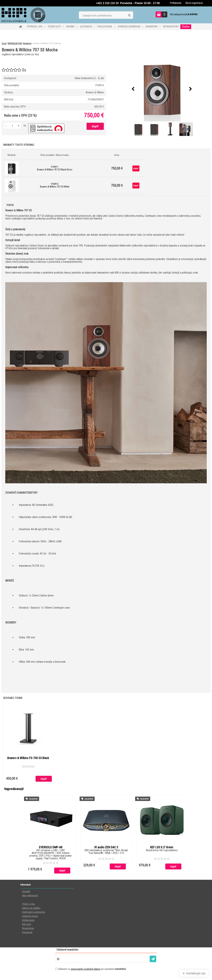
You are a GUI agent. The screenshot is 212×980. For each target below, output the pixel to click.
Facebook (27, 932)
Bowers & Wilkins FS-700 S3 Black (28, 758)
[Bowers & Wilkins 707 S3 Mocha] (162, 89)
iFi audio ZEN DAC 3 (106, 847)
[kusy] (12, 126)
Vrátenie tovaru (30, 916)
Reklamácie (28, 920)
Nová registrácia (194, 3)
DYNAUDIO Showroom (129, 27)
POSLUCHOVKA (105, 27)
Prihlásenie (176, 3)
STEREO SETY (54, 27)
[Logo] (23, 15)
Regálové (27, 43)
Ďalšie (186, 27)
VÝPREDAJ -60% (35, 27)
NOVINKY (71, 27)
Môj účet (26, 924)
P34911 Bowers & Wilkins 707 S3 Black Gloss (55, 168)
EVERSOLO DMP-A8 (51, 847)
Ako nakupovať (30, 896)
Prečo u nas (29, 904)
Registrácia (28, 928)
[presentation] (133, 89)
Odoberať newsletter (67, 950)
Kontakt (26, 892)
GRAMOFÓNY (152, 27)
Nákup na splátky (31, 908)
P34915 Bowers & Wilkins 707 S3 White (55, 185)
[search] (129, 15)
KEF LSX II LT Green (162, 847)
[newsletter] (153, 959)
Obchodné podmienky (34, 912)
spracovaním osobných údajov (85, 969)
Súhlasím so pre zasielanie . (92, 969)
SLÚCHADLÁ (86, 27)
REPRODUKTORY (171, 27)
